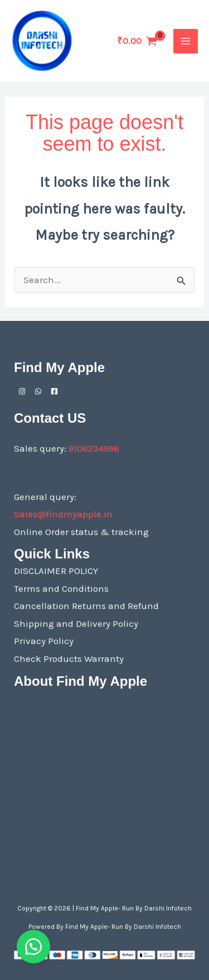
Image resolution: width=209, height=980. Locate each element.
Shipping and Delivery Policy (76, 623)
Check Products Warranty (69, 659)
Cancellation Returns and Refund (86, 606)
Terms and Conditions (61, 588)
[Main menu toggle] (186, 41)
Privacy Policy (44, 641)
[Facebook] (54, 391)
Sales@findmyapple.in (63, 514)
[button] (33, 947)
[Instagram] (22, 391)
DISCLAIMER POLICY (56, 571)
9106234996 (94, 448)
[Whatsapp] (38, 391)
